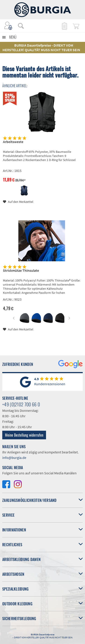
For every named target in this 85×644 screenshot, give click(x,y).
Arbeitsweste (13, 142)
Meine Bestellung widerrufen (24, 435)
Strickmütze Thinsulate (21, 270)
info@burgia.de (14, 458)
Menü (13, 37)
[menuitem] (19, 26)
